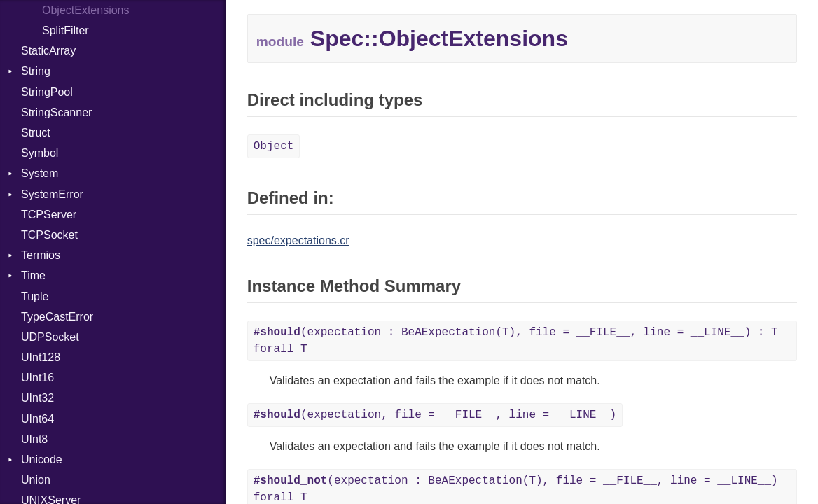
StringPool (47, 92)
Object (274, 146)
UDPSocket (50, 337)
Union (36, 480)
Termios (41, 255)
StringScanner (56, 112)
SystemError (52, 194)
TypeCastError (57, 317)
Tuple (35, 296)
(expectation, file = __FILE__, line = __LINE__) (435, 415)
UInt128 (41, 357)
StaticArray (48, 51)
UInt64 (37, 419)
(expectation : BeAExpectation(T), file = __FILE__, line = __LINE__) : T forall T (516, 341)
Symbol (40, 153)
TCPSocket (49, 235)
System (40, 173)
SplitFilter (65, 30)
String (36, 71)
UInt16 (37, 378)
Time (33, 275)
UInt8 (34, 439)
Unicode (42, 460)
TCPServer (49, 215)
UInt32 (37, 398)
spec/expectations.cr (298, 240)
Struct (36, 133)
